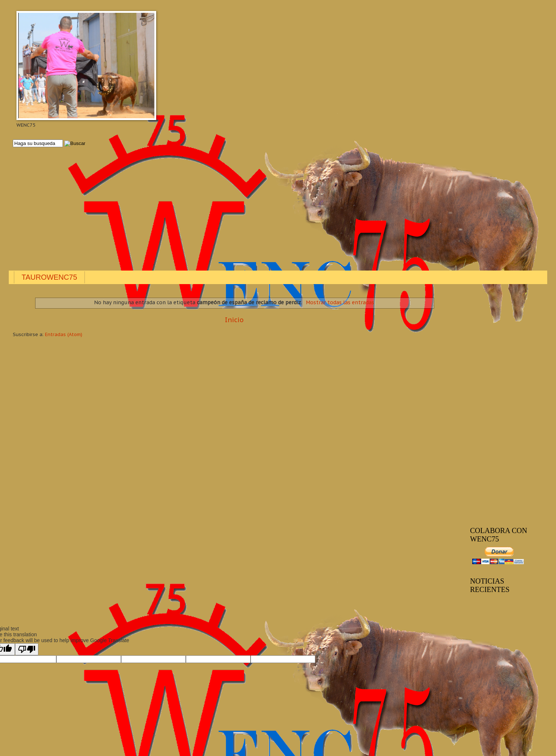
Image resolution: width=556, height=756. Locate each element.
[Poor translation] (27, 649)
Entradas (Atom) (64, 334)
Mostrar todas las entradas (340, 302)
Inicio (234, 320)
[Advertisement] (232, 209)
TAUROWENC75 (49, 277)
